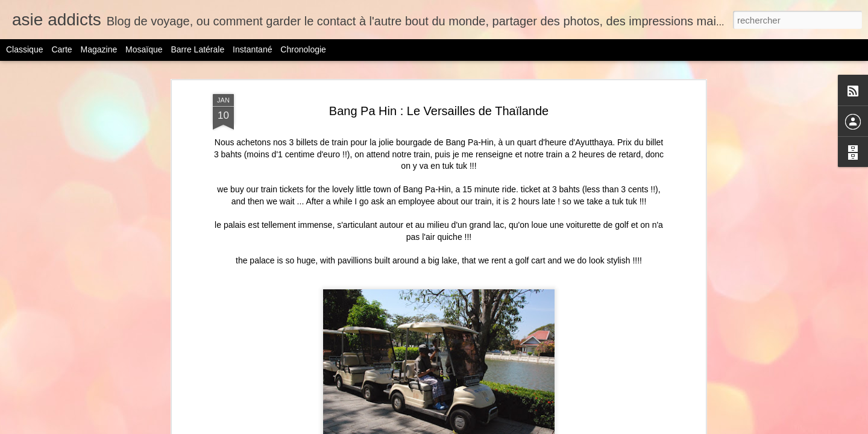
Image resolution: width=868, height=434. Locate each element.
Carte (61, 49)
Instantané (252, 49)
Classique (24, 49)
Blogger (536, 427)
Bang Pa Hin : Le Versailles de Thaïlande (439, 71)
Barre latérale (197, 49)
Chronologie (303, 49)
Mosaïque (144, 49)
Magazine (99, 49)
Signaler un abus (576, 427)
